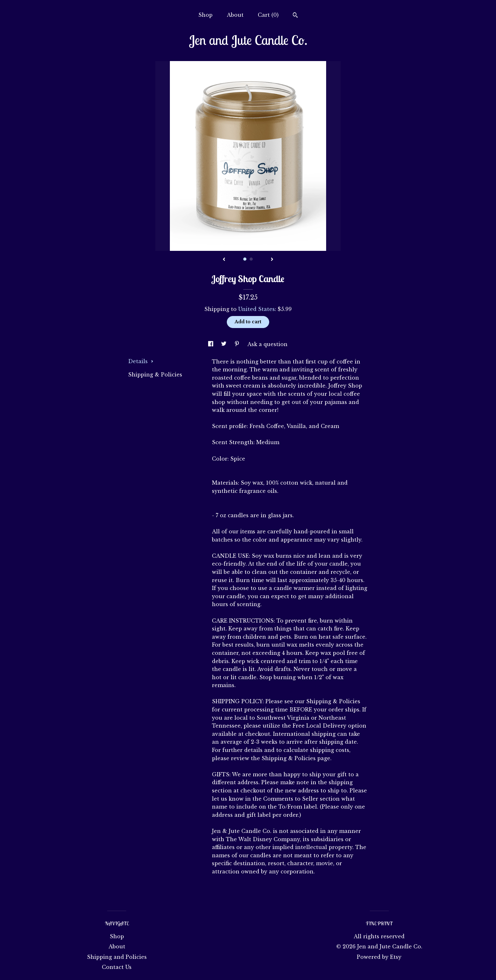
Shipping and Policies (117, 957)
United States (257, 309)
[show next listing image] (272, 260)
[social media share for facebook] (211, 344)
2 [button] (251, 259)
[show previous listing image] (224, 260)
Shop (205, 15)
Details (141, 361)
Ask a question (267, 344)
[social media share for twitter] (225, 344)
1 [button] (245, 259)
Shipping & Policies (155, 375)
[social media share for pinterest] (238, 344)
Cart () (268, 15)
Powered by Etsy (379, 957)
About (235, 15)
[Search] (295, 16)
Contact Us (117, 967)
